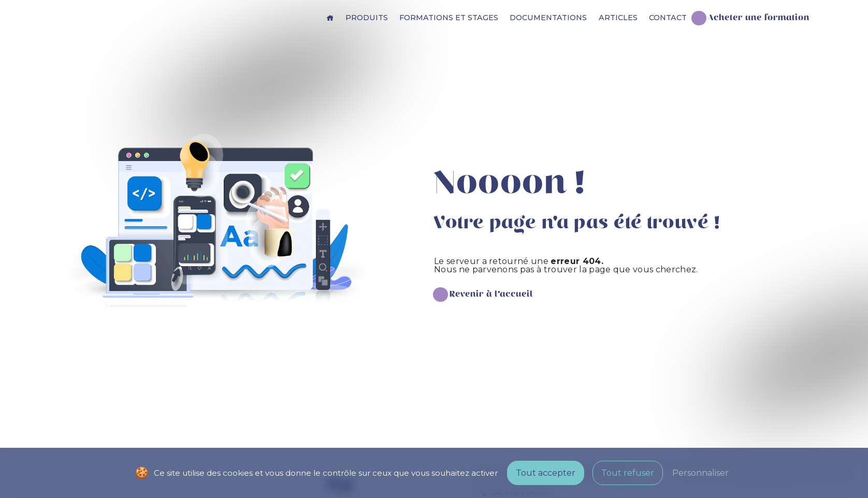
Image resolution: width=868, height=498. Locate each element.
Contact (668, 18)
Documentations (548, 18)
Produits (367, 18)
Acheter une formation (759, 18)
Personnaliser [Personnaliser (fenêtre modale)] (700, 473)
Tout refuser (628, 473)
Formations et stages (449, 18)
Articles (618, 18)
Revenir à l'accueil (491, 294)
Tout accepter (546, 473)
